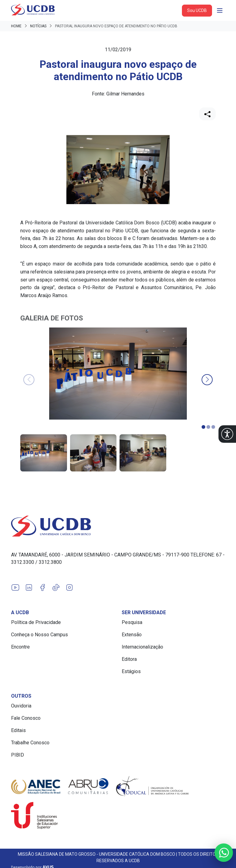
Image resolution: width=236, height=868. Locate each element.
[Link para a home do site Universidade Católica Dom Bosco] (118, 526)
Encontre (20, 647)
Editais (18, 730)
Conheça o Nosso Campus (39, 635)
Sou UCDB (197, 10)
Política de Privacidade (36, 622)
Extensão (132, 635)
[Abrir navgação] (220, 10)
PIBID (18, 755)
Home (16, 26)
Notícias (38, 26)
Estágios (131, 671)
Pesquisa (132, 622)
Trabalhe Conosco (30, 743)
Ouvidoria (21, 706)
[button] (227, 434)
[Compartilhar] (207, 114)
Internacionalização (142, 647)
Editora (129, 659)
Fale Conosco (26, 718)
